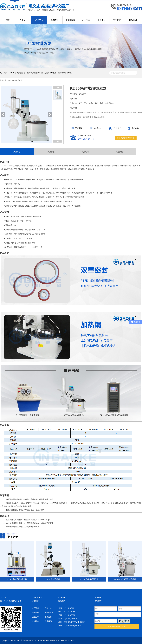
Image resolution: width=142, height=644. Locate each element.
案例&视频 (70, 20)
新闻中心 (55, 20)
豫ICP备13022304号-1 (66, 640)
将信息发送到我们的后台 (117, 627)
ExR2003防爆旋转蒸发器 (89, 579)
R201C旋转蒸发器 (53, 579)
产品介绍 (17, 152)
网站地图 (54, 640)
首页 (8, 20)
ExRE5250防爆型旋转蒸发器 (125, 579)
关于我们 (23, 20)
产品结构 (85, 152)
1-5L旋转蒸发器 (17, 80)
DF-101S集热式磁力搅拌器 (17, 579)
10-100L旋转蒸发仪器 (17, 73)
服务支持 (102, 20)
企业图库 (86, 20)
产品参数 (119, 152)
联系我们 (133, 20)
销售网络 (117, 20)
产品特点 (51, 152)
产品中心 (39, 20)
